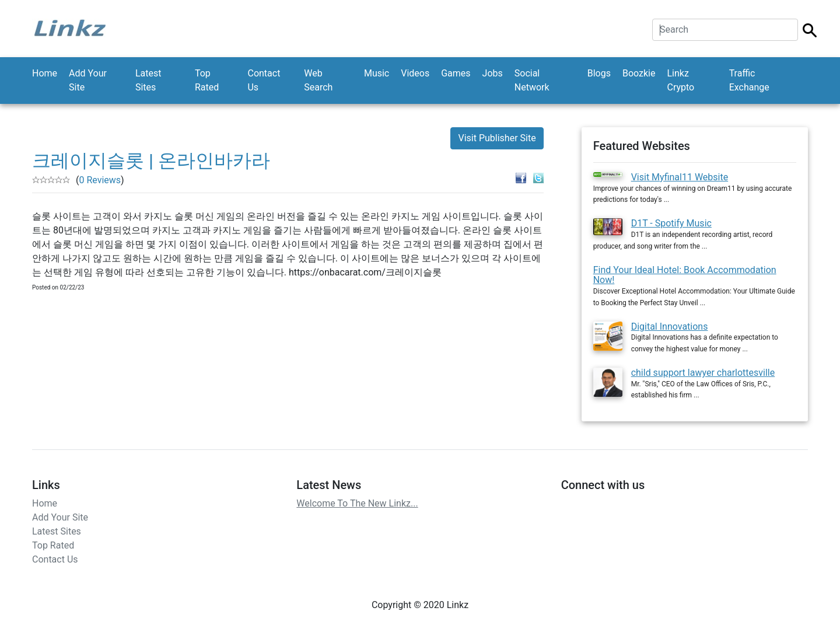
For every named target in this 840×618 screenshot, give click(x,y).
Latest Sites (148, 80)
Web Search (318, 80)
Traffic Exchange (749, 80)
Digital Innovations (670, 327)
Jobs (493, 73)
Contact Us (264, 80)
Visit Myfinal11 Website (680, 177)
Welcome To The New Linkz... (357, 503)
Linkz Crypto (680, 80)
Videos (415, 73)
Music (377, 73)
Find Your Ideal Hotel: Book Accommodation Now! (685, 275)
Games (456, 73)
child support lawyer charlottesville (703, 373)
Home (45, 73)
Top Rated (207, 80)
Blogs (599, 73)
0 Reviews (100, 180)
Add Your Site (88, 80)
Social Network (532, 80)
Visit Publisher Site (497, 138)
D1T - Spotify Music (671, 223)
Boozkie (639, 73)
